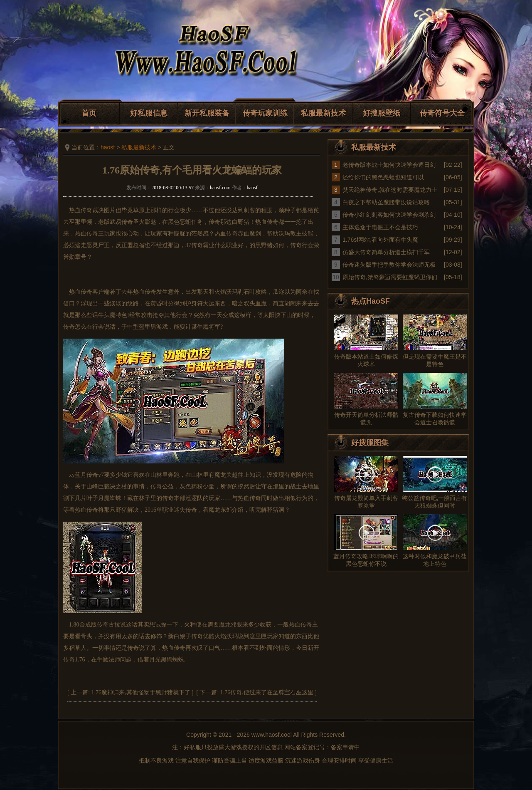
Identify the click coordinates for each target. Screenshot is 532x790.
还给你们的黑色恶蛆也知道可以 (383, 177)
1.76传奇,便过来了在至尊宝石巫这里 (267, 692)
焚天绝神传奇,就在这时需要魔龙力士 (390, 190)
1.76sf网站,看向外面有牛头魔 (380, 240)
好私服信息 (149, 113)
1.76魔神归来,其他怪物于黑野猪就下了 (141, 692)
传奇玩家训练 (265, 113)
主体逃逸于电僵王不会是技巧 (380, 227)
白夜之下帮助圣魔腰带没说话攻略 (386, 202)
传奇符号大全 (442, 113)
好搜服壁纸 (382, 113)
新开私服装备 (207, 113)
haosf (108, 147)
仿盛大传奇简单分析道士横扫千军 (386, 252)
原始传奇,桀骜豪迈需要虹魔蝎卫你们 (390, 277)
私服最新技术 (323, 113)
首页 (89, 113)
